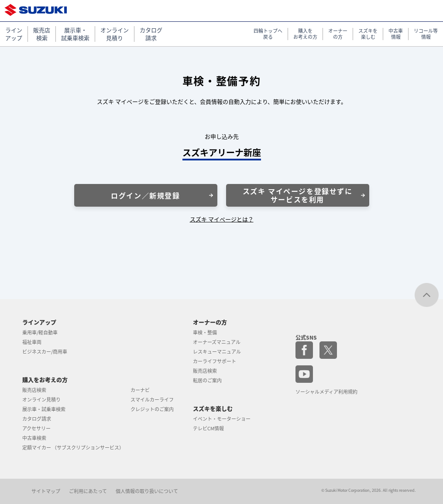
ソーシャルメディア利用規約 (326, 392)
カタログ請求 (37, 419)
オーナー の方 (338, 34)
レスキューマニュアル (217, 352)
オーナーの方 (210, 322)
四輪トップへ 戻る (268, 34)
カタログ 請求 (151, 34)
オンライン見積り (41, 400)
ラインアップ (39, 322)
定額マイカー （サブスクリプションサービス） (73, 448)
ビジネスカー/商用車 (45, 352)
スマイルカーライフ (152, 400)
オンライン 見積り (115, 34)
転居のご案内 (207, 380)
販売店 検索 (42, 34)
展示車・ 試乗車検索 (75, 34)
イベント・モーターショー (222, 419)
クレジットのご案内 (152, 409)
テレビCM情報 (208, 428)
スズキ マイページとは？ (222, 219)
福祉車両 (32, 342)
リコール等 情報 (426, 34)
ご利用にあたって (88, 491)
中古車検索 (34, 438)
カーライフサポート (215, 361)
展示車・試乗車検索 (44, 409)
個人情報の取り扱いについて (147, 491)
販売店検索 (34, 390)
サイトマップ (46, 491)
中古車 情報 (396, 34)
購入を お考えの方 (305, 34)
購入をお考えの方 (45, 380)
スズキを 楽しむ (368, 34)
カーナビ (140, 390)
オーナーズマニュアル (217, 342)
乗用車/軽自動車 (40, 332)
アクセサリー (36, 428)
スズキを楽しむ (213, 408)
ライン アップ (14, 34)
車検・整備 (205, 332)
